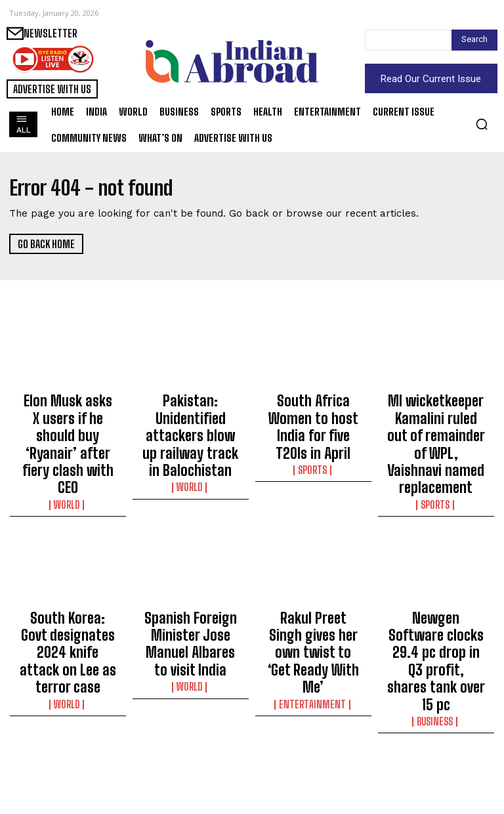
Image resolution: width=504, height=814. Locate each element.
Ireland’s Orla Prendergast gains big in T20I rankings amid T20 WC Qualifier (313, 746)
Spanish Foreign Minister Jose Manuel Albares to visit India (191, 582)
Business (436, 619)
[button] (482, 124)
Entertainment (313, 607)
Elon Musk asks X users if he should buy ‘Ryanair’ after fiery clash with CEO (68, 416)
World (68, 448)
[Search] (474, 40)
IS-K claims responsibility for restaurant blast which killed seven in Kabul (68, 746)
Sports (313, 436)
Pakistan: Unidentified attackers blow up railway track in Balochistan (191, 416)
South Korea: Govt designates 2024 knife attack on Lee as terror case (68, 588)
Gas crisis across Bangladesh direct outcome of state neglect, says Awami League (191, 752)
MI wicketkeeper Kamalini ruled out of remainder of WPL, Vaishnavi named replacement (436, 422)
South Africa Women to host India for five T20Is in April (313, 410)
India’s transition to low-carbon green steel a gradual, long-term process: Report (436, 746)
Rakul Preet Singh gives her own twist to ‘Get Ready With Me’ (313, 582)
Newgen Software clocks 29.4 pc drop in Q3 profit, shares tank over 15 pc (436, 588)
